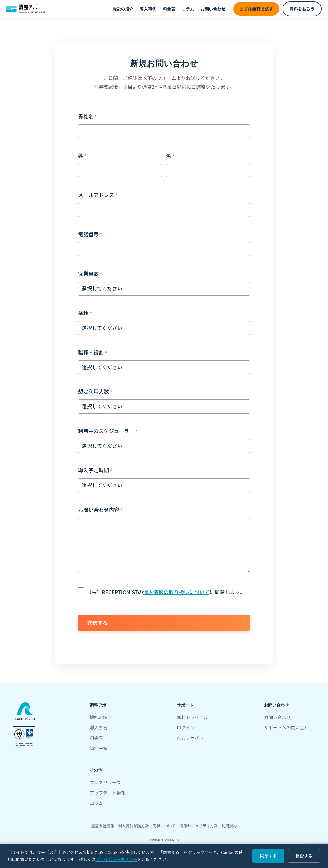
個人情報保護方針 (134, 826)
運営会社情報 (103, 826)
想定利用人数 (94, 391)
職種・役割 (91, 352)
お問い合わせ (213, 9)
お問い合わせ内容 (99, 510)
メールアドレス (96, 195)
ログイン (186, 727)
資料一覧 (99, 748)
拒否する (304, 856)
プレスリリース (105, 782)
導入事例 (148, 9)
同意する (268, 856)
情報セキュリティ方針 (198, 826)
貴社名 (86, 116)
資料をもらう (302, 9)
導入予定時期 (94, 470)
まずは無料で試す (256, 9)
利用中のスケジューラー (106, 431)
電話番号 (88, 234)
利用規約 (229, 826)
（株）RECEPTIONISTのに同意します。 (166, 592)
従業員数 (88, 274)
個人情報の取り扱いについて (176, 592)
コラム (188, 9)
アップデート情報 (108, 793)
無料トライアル (193, 717)
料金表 (169, 9)
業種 (83, 313)
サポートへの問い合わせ (289, 727)
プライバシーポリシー (117, 859)
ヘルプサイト (190, 738)
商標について (164, 826)
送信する (97, 623)
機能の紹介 (123, 9)
